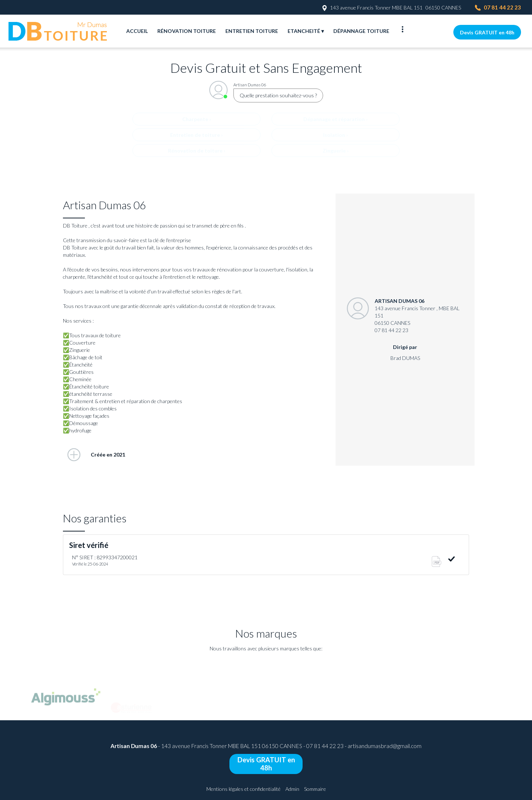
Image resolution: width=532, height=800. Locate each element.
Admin (292, 789)
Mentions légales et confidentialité (243, 789)
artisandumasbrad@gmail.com (385, 746)
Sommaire (315, 789)
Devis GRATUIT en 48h (487, 32)
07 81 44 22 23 (325, 746)
